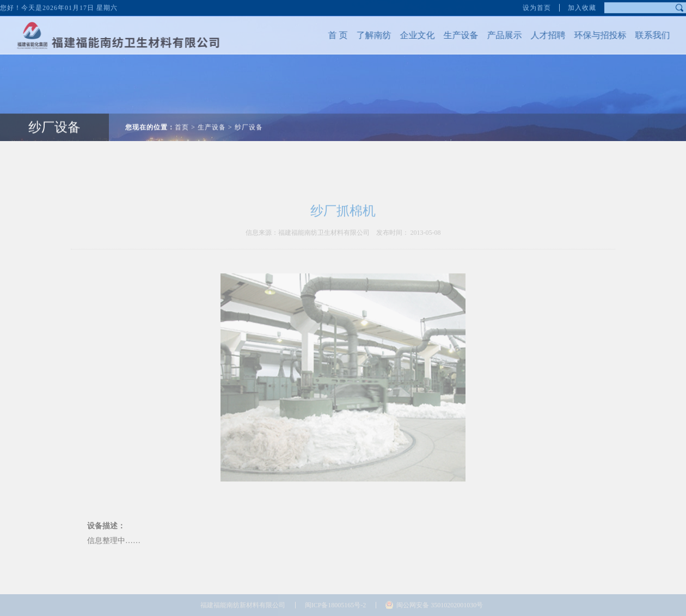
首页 (182, 120)
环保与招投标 (593, 35)
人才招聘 (541, 35)
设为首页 (537, 7)
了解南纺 (367, 35)
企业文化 (411, 35)
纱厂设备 (54, 120)
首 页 (331, 35)
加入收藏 (582, 7)
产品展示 (498, 35)
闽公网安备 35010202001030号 (440, 605)
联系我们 (646, 35)
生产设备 (454, 35)
